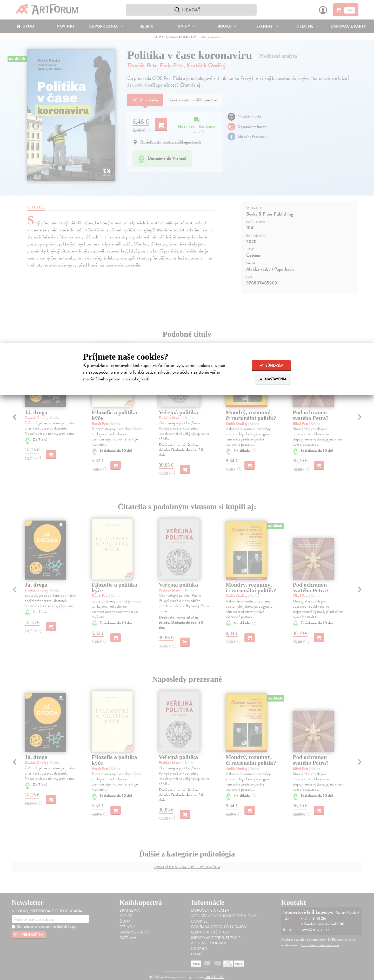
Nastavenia (273, 379)
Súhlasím (272, 365)
